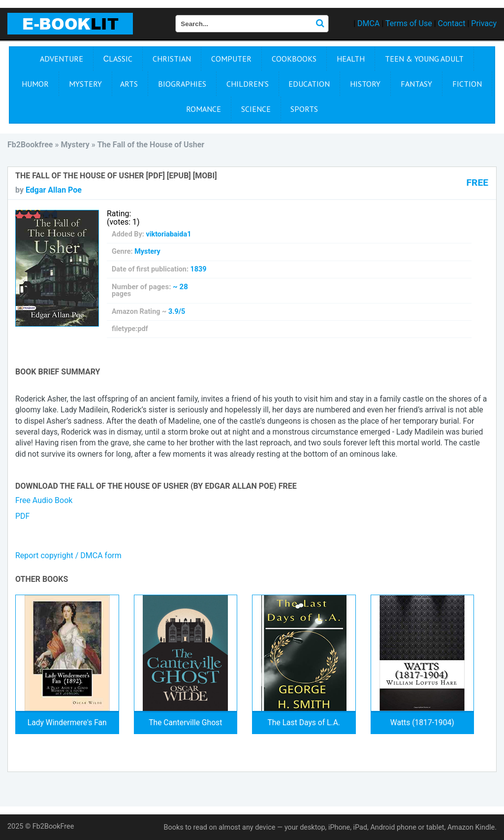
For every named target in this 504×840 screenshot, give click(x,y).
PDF (22, 516)
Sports (304, 109)
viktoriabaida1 (168, 234)
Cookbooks (294, 59)
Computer (231, 59)
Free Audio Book (44, 500)
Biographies (182, 84)
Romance (204, 109)
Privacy (484, 23)
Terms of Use (409, 23)
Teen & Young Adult (424, 59)
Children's (248, 84)
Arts (129, 84)
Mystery (85, 84)
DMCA (368, 23)
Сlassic (118, 59)
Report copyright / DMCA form (68, 555)
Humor (35, 84)
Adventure (62, 59)
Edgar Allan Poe (54, 190)
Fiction (467, 84)
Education (309, 84)
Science (256, 109)
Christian (172, 59)
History (365, 84)
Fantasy (416, 84)
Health (351, 59)
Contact (452, 23)
